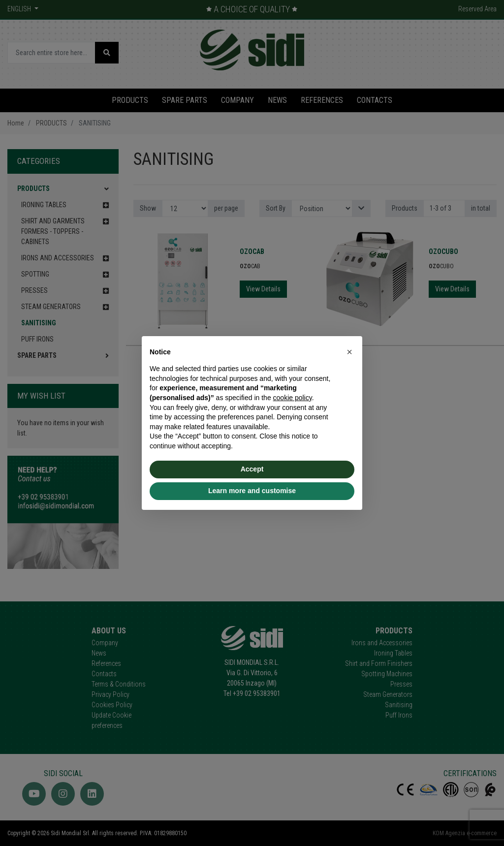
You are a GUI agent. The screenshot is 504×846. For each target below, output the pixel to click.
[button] (349, 352)
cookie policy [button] (293, 398)
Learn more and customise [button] (252, 491)
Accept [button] (252, 469)
